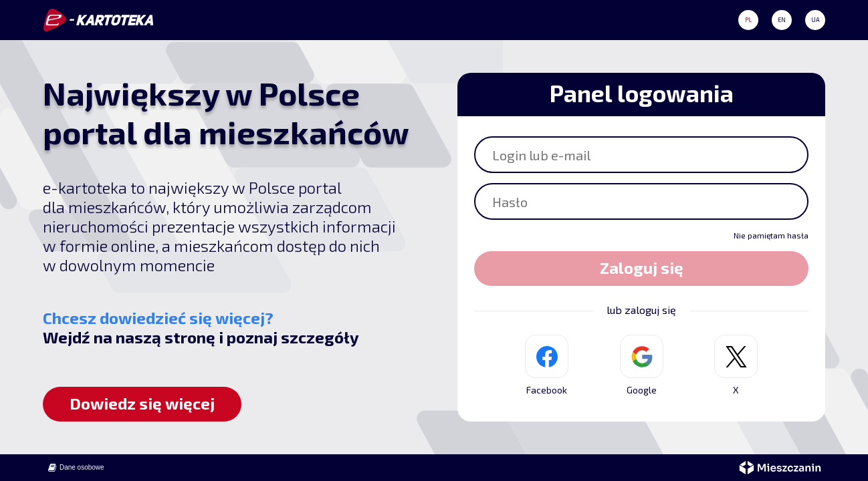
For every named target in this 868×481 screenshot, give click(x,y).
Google (642, 365)
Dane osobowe (75, 467)
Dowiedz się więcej (142, 403)
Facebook (547, 365)
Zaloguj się (642, 268)
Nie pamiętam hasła (771, 235)
